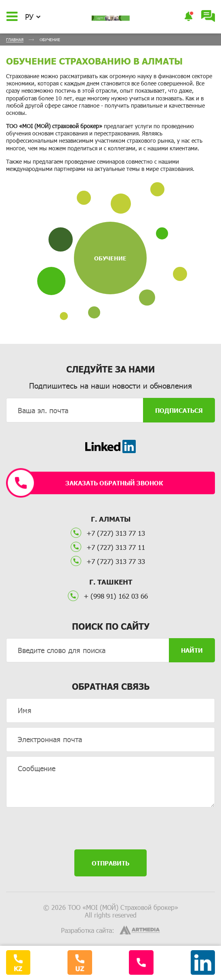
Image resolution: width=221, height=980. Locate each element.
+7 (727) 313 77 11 (108, 547)
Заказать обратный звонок (88, 483)
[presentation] (111, 829)
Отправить (110, 863)
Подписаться (179, 410)
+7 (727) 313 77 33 (108, 561)
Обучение (110, 258)
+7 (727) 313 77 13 (108, 533)
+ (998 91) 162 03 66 (108, 596)
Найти (192, 650)
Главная (15, 40)
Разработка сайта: (88, 930)
